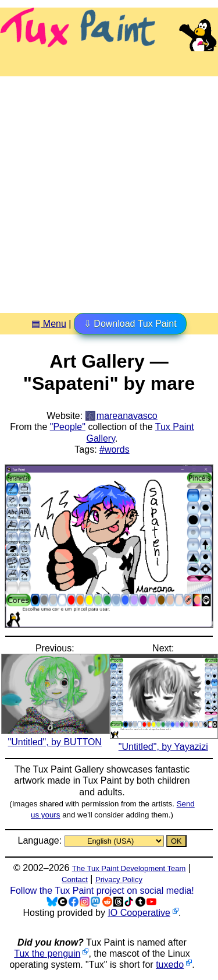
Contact (75, 879)
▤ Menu (49, 324)
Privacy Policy (119, 879)
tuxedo (170, 965)
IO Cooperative (139, 913)
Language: (41, 840)
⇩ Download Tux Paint (130, 324)
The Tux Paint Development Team (129, 868)
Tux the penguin (47, 953)
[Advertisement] (109, 190)
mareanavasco (127, 416)
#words (115, 450)
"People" (68, 427)
